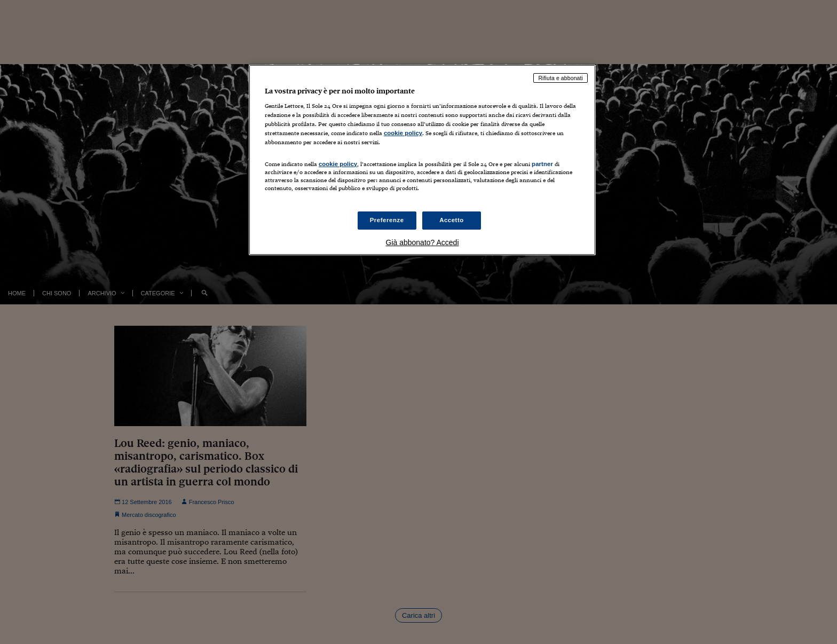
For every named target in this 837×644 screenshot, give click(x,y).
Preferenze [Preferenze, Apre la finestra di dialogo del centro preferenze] (387, 220)
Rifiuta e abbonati (560, 78)
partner (542, 164)
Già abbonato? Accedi (423, 242)
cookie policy (403, 133)
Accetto (452, 220)
